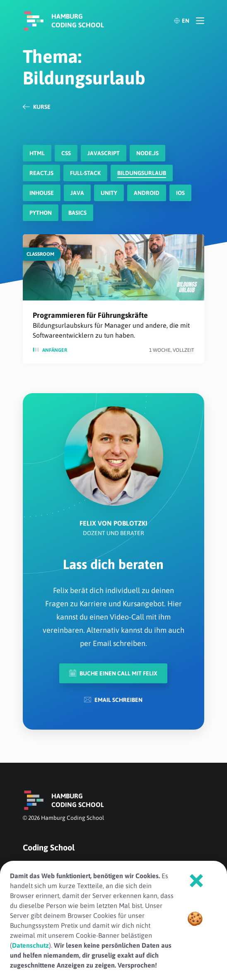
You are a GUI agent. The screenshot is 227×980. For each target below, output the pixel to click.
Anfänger (55, 350)
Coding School (49, 847)
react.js (41, 173)
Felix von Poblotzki (113, 523)
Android (147, 193)
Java (77, 193)
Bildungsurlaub (142, 173)
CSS (66, 153)
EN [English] (181, 21)
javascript (104, 153)
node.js (147, 153)
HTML (37, 153)
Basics (77, 213)
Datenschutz (30, 945)
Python (41, 213)
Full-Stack (85, 173)
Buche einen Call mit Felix (113, 673)
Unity (109, 193)
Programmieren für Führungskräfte (90, 315)
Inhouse (42, 193)
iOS (180, 193)
